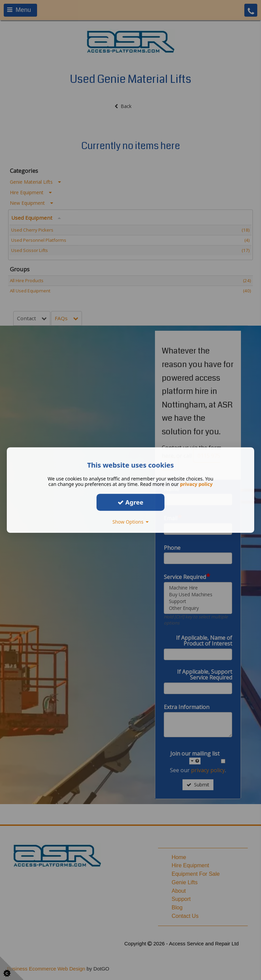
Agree (130, 502)
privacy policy (196, 484)
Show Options (131, 522)
